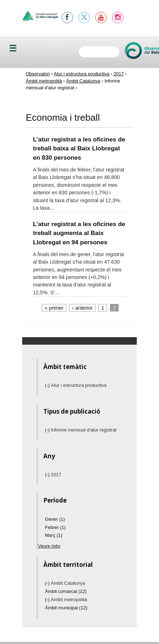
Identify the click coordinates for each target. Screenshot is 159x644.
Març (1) (54, 535)
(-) (48, 385)
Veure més (49, 546)
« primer (54, 308)
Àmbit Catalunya (83, 81)
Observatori (38, 74)
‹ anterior (83, 308)
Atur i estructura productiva (81, 74)
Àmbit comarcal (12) (66, 591)
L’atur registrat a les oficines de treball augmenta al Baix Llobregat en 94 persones (79, 233)
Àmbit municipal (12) (66, 608)
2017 (119, 74)
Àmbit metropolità (44, 81)
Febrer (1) (56, 527)
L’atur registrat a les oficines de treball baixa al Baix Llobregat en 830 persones (79, 148)
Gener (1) (55, 519)
